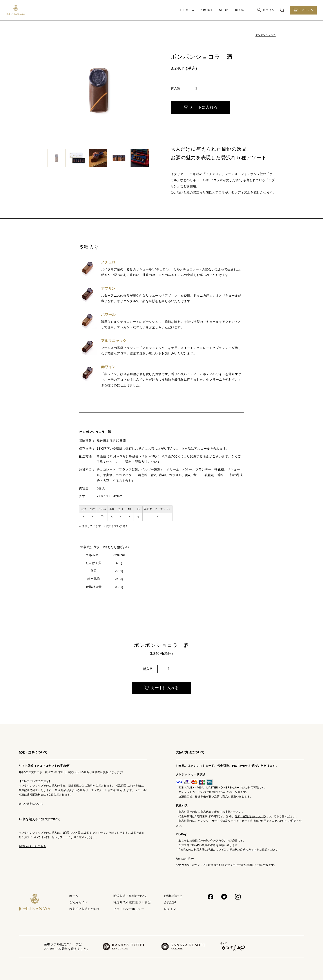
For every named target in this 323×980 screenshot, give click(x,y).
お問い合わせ (173, 896)
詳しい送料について (31, 804)
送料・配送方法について (143, 462)
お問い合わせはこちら (32, 846)
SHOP (224, 10)
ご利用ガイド (79, 902)
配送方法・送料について (130, 896)
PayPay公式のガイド (243, 850)
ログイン (170, 909)
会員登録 (170, 902)
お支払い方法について (85, 909)
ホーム (74, 896)
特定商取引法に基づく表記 (132, 902)
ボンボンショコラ (265, 35)
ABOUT (206, 10)
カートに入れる (200, 107)
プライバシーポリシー (129, 909)
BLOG (240, 10)
